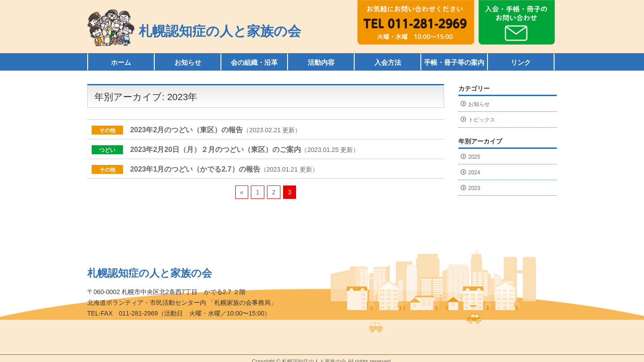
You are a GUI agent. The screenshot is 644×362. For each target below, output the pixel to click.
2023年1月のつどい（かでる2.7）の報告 (195, 169)
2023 (474, 188)
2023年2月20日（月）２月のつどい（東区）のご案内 (216, 149)
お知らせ (479, 104)
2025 (474, 157)
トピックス (482, 120)
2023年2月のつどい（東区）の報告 (187, 130)
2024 (474, 173)
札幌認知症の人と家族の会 (220, 31)
